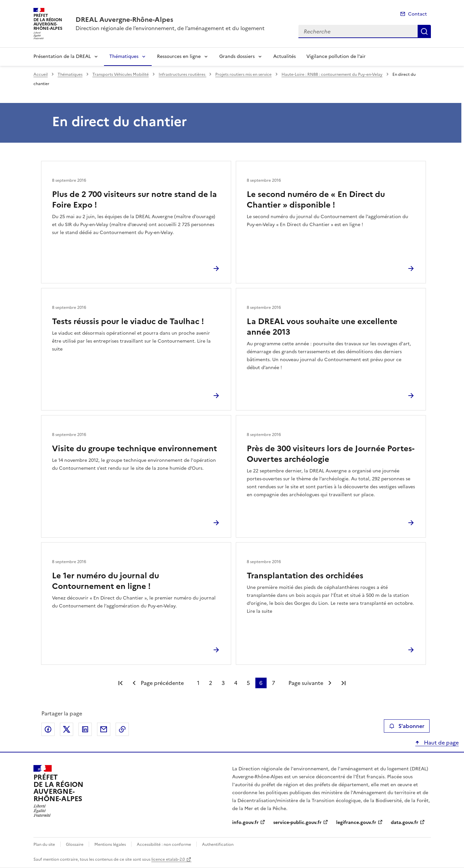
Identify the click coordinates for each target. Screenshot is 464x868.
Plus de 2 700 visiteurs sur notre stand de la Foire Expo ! (134, 200)
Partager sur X (67, 729)
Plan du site (44, 844)
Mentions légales (110, 844)
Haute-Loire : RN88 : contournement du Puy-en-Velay (332, 74)
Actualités (284, 56)
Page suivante (306, 683)
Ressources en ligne (179, 56)
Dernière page (343, 683)
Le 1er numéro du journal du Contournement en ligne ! (105, 581)
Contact (417, 14)
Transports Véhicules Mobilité (121, 74)
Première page (121, 683)
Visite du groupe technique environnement (134, 449)
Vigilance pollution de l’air (336, 56)
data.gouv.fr (405, 822)
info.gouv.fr (245, 822)
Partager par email (104, 729)
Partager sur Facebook (48, 729)
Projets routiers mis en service (243, 74)
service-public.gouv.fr (297, 822)
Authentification (218, 844)
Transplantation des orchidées (305, 576)
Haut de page (441, 743)
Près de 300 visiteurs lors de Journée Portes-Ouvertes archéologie (331, 454)
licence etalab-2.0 (168, 859)
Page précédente (162, 683)
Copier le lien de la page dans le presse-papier (122, 729)
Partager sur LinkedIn (85, 729)
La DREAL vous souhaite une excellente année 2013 (322, 327)
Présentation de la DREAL (62, 56)
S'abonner (407, 726)
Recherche (424, 31)
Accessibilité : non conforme (164, 844)
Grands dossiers (237, 56)
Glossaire (75, 844)
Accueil (41, 74)
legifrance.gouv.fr (356, 822)
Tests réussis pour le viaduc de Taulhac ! (128, 321)
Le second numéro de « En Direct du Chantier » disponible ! (316, 200)
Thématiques (124, 56)
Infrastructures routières (182, 74)
